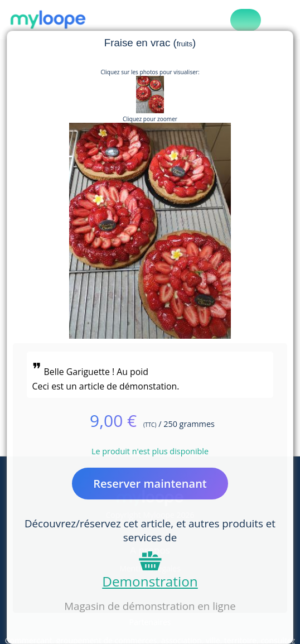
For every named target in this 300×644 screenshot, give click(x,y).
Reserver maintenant (150, 484)
